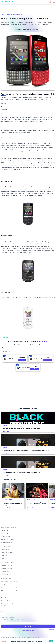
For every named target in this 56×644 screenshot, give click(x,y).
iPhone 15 (4, 559)
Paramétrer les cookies (8, 609)
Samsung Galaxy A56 (7, 540)
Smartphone (8, 14)
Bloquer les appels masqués (9, 588)
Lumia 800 (4, 103)
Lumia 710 (4, 110)
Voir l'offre (22, 360)
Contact (3, 598)
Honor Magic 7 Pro (7, 543)
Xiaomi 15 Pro (5, 533)
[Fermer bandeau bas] (55, 640)
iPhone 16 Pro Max (7, 553)
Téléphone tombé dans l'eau (9, 585)
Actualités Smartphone (17, 14)
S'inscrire (28, 627)
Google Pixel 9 (5, 536)
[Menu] (54, 2)
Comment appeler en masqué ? (10, 582)
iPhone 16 (4, 556)
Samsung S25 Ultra (7, 566)
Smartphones (6, 337)
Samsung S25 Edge (7, 569)
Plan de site (5, 612)
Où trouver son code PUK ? (9, 591)
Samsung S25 (5, 572)
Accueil (3, 14)
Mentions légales (6, 601)
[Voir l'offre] (51, 641)
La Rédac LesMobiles (20, 29)
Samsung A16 (5, 530)
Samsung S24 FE (6, 575)
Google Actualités (42, 341)
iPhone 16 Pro (5, 550)
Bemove (37, 637)
